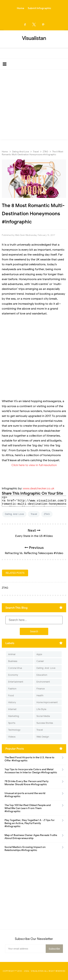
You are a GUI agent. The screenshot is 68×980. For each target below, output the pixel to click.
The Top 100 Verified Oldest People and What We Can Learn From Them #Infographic (28, 808)
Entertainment (16, 682)
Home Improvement (47, 702)
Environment (43, 682)
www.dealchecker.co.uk (39, 488)
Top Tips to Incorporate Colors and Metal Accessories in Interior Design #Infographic (31, 771)
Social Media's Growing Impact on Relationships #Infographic (25, 849)
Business (13, 661)
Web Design (43, 737)
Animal (12, 654)
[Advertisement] (34, 105)
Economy (13, 675)
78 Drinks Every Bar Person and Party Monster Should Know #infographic (27, 783)
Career (40, 661)
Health (40, 695)
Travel (34, 514)
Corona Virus (15, 668)
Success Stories (45, 723)
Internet (12, 709)
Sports (12, 723)
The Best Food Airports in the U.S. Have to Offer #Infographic (29, 759)
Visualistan (37, 971)
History (12, 702)
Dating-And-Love (14, 514)
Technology (14, 730)
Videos (12, 737)
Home (20, 8)
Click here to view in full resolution (34, 465)
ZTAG (47, 514)
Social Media (43, 716)
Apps (39, 654)
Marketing (14, 716)
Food (11, 695)
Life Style (41, 709)
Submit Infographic (39, 8)
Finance (41, 689)
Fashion (12, 689)
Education (42, 675)
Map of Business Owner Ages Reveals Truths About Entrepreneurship (31, 837)
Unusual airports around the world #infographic (25, 795)
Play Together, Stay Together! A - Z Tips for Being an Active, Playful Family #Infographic (30, 823)
